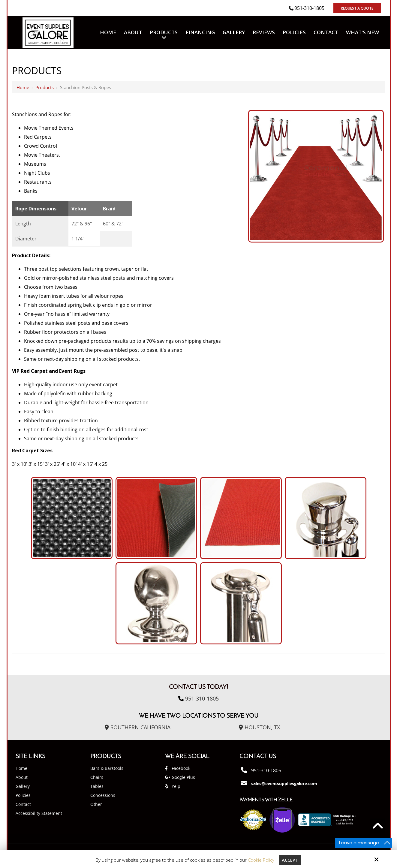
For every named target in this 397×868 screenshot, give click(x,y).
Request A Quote (357, 8)
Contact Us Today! (198, 687)
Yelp (176, 786)
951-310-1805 (309, 8)
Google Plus (183, 777)
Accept (290, 860)
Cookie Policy (261, 860)
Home (23, 87)
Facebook (181, 768)
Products (45, 87)
